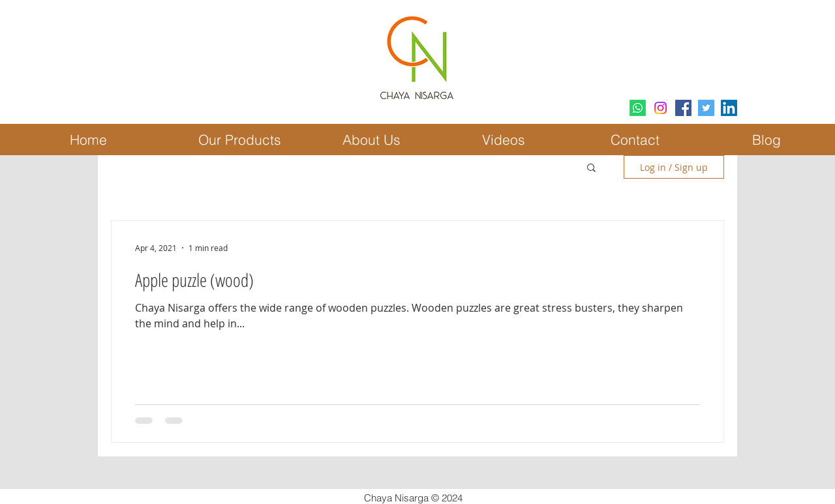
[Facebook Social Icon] (683, 108)
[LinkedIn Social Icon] (729, 108)
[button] (591, 169)
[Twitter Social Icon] (706, 108)
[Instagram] (660, 108)
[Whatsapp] (638, 108)
